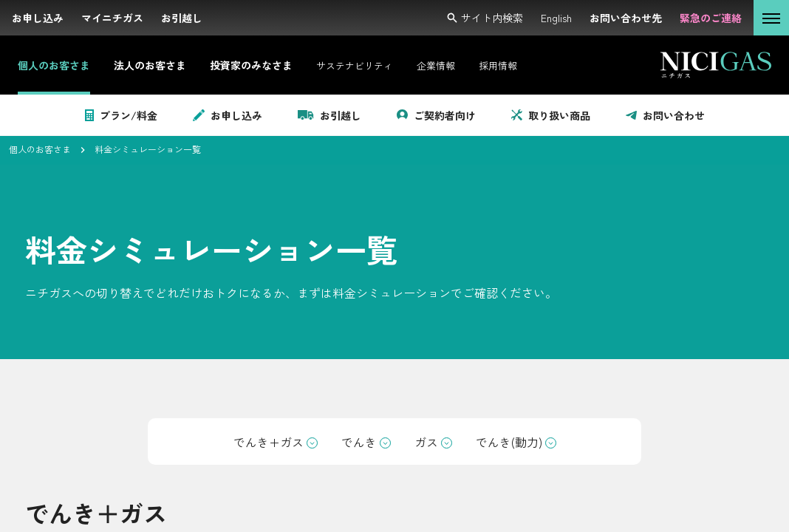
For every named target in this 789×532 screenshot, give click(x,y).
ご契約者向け (436, 115)
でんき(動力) (516, 441)
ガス (433, 441)
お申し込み (228, 115)
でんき (366, 441)
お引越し (329, 115)
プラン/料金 (121, 115)
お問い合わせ (665, 115)
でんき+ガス (276, 441)
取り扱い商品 (551, 115)
